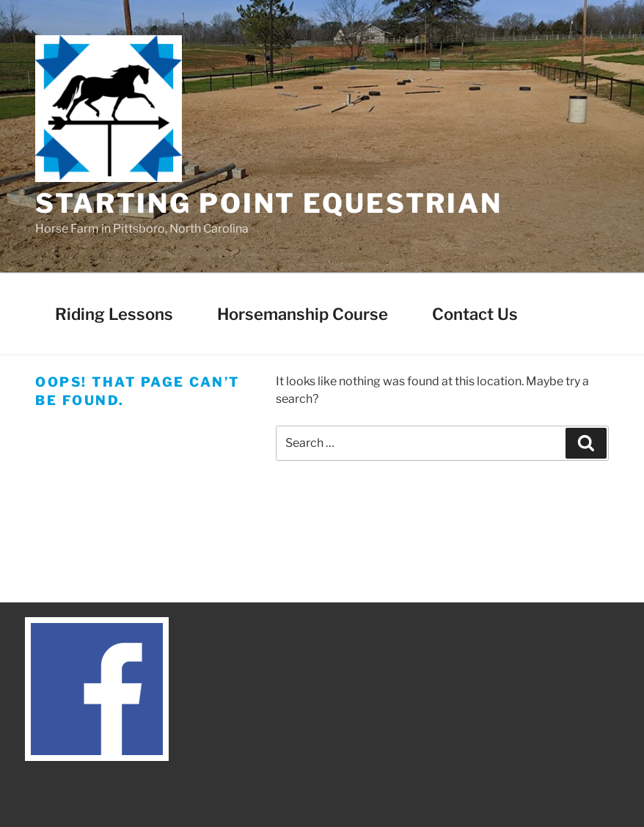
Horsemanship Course (303, 314)
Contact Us (475, 314)
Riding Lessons (114, 314)
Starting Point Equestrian (269, 203)
